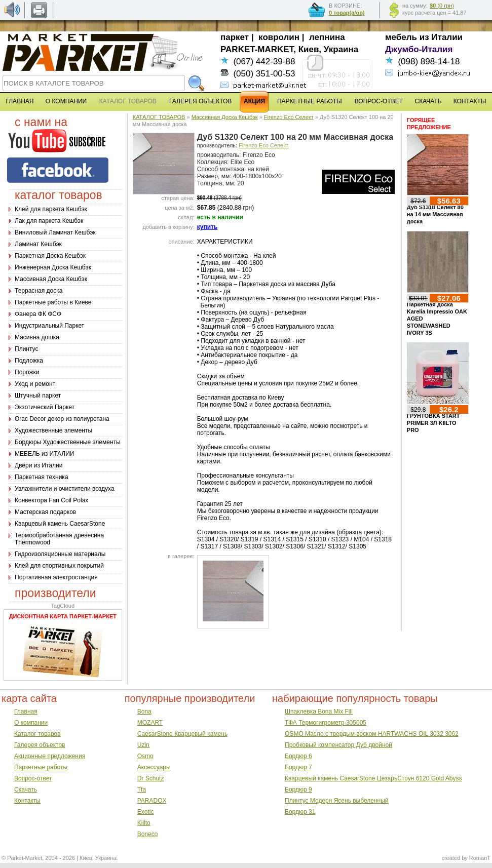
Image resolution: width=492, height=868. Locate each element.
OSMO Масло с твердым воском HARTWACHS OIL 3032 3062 (372, 734)
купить (207, 227)
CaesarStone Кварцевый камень (182, 734)
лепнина (327, 37)
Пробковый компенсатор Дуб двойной (338, 745)
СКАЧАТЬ (428, 101)
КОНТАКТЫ (470, 101)
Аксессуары (154, 767)
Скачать (26, 790)
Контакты (27, 801)
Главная (26, 712)
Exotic (146, 812)
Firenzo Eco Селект (289, 117)
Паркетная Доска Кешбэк (50, 256)
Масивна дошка (37, 337)
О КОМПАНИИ (66, 101)
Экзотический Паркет (45, 407)
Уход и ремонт (35, 384)
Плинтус (26, 349)
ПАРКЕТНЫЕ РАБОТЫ (310, 101)
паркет (235, 37)
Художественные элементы (53, 430)
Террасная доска (39, 291)
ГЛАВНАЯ (20, 101)
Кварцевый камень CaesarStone (60, 524)
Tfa (142, 790)
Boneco (148, 834)
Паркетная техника (42, 477)
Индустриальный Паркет (49, 326)
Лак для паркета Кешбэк (49, 221)
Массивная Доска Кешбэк (51, 279)
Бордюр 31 (300, 812)
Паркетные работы (41, 767)
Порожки (27, 372)
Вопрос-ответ (33, 778)
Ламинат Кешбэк (38, 244)
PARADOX (152, 801)
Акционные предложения (50, 756)
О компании (31, 723)
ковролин (279, 37)
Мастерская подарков (45, 512)
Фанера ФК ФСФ (38, 314)
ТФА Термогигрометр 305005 (326, 723)
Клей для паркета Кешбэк (51, 209)
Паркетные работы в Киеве (53, 302)
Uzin (143, 745)
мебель (401, 37)
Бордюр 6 (298, 756)
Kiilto (144, 823)
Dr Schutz (151, 778)
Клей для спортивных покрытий (59, 566)
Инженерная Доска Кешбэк (53, 267)
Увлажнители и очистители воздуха (65, 489)
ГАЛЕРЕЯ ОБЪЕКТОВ (200, 101)
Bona (144, 712)
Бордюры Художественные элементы (68, 442)
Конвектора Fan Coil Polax (51, 500)
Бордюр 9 (298, 790)
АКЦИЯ (254, 101)
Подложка (29, 361)
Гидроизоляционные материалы (60, 554)
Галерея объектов (40, 745)
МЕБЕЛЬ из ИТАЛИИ (44, 454)
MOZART (150, 723)
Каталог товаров (37, 734)
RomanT (480, 858)
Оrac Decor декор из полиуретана (62, 419)
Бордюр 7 (298, 767)
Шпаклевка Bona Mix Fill (319, 712)
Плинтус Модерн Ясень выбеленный (336, 801)
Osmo (145, 756)
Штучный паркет (38, 396)
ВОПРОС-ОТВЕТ (379, 101)
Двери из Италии (39, 465)
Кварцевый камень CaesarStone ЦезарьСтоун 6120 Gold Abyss (373, 778)
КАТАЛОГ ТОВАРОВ (159, 117)
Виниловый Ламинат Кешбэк (55, 232)
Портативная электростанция (56, 577)
